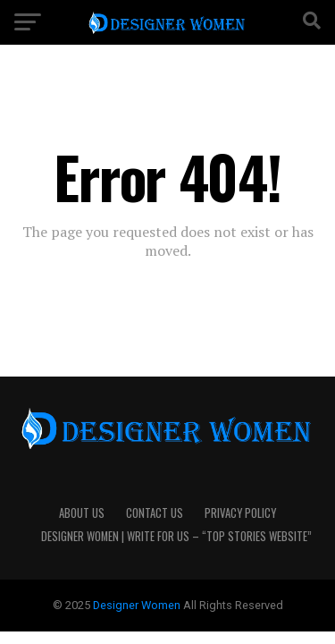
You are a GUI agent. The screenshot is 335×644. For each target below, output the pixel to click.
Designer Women (138, 605)
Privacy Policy (240, 513)
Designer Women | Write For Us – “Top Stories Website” (176, 536)
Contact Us (155, 513)
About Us (82, 513)
